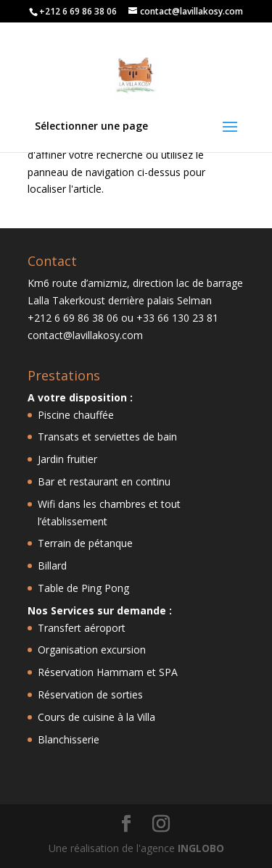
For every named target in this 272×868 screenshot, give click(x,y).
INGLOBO (201, 848)
